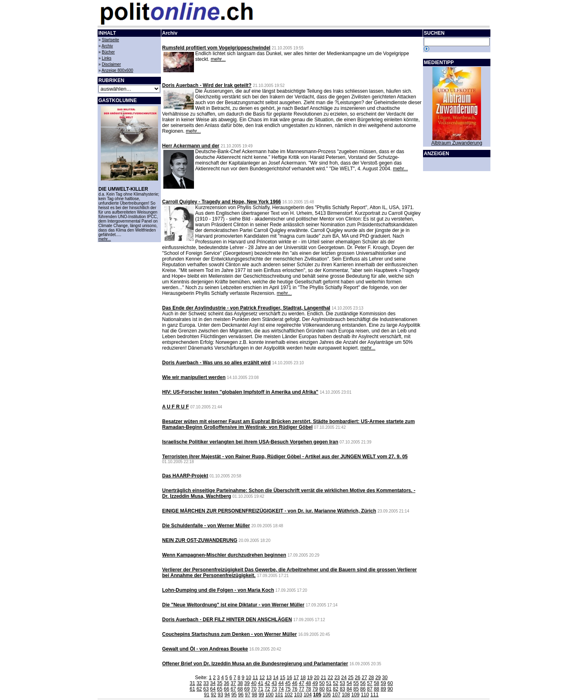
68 (240, 689)
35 (219, 683)
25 (351, 678)
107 (336, 695)
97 (248, 695)
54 (349, 683)
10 (248, 678)
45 (288, 683)
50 (322, 683)
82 (335, 689)
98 (255, 695)
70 (254, 689)
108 (346, 695)
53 (342, 683)
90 (390, 689)
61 (192, 689)
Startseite (110, 40)
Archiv (107, 46)
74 (281, 689)
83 (342, 689)
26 (357, 678)
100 (269, 695)
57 (370, 683)
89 (383, 689)
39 (247, 683)
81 (329, 689)
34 (213, 683)
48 (308, 683)
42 (267, 683)
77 (302, 689)
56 (363, 683)
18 (303, 678)
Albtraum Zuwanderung (457, 143)
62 (199, 689)
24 (344, 678)
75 (288, 689)
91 (207, 695)
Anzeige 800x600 (117, 70)
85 (356, 689)
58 (376, 683)
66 (226, 689)
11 (255, 678)
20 (317, 678)
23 (337, 678)
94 (227, 695)
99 (261, 695)
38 (240, 683)
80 (322, 689)
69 (247, 689)
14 (276, 678)
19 (310, 678)
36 (226, 683)
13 (269, 678)
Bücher (108, 52)
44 (281, 683)
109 (355, 695)
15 (282, 678)
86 (363, 689)
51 (329, 683)
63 (206, 689)
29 (378, 678)
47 (302, 683)
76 (295, 689)
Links (106, 58)
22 (330, 678)
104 (307, 695)
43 (274, 683)
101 (279, 695)
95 (234, 695)
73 (274, 689)
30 (385, 678)
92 (213, 695)
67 (233, 689)
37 (233, 683)
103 (298, 695)
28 (371, 678)
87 (370, 689)
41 (260, 683)
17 (296, 678)
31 (192, 683)
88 (376, 689)
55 (356, 683)
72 (267, 689)
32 (199, 683)
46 (295, 683)
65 (219, 689)
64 (213, 689)
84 (349, 689)
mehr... (105, 239)
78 (308, 689)
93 (220, 695)
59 (383, 683)
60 (390, 683)
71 (260, 689)
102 (289, 695)
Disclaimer (111, 64)
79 (315, 689)
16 (289, 678)
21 (324, 678)
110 (365, 695)
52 (335, 683)
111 (374, 695)
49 (315, 683)
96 (241, 695)
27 (364, 678)
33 (206, 683)
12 (262, 678)
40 (254, 683)
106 (327, 695)
